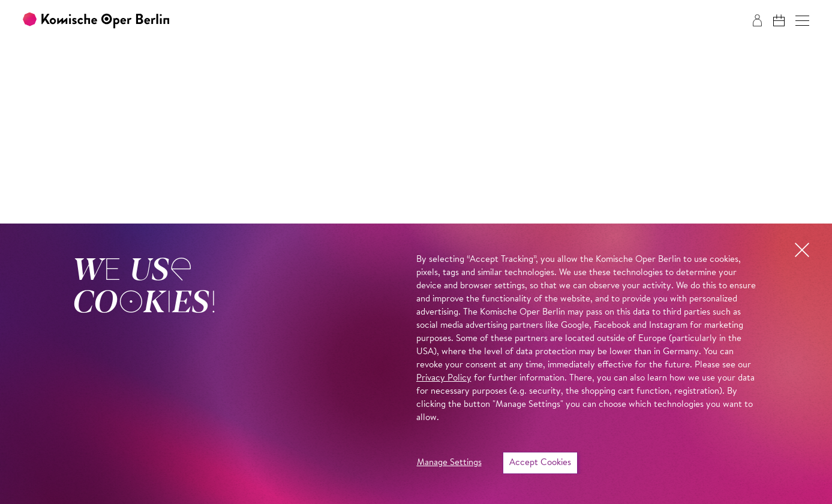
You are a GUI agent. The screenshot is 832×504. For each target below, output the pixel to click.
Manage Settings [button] (449, 463)
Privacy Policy (444, 378)
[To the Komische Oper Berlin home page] (96, 21)
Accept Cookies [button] (540, 463)
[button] (802, 21)
